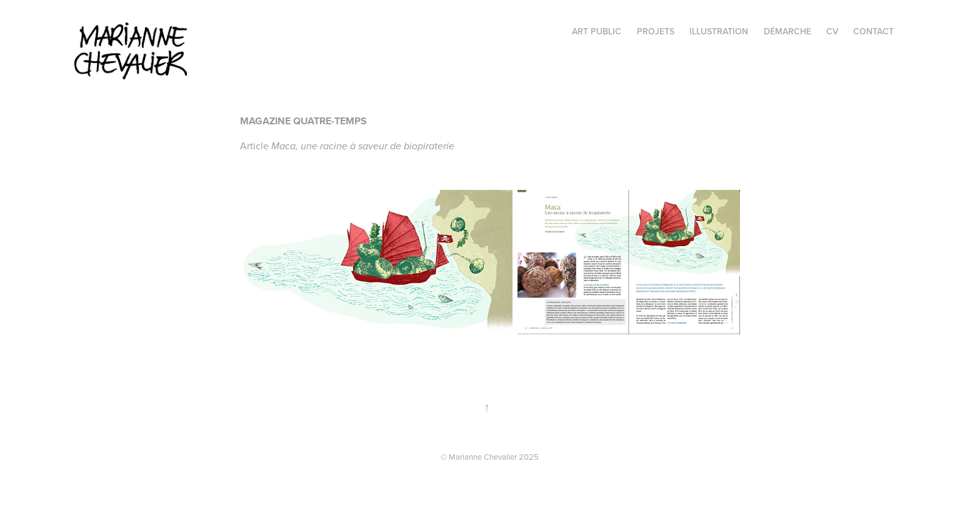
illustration (719, 31)
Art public (597, 31)
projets (656, 31)
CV (832, 31)
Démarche (787, 31)
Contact (873, 31)
